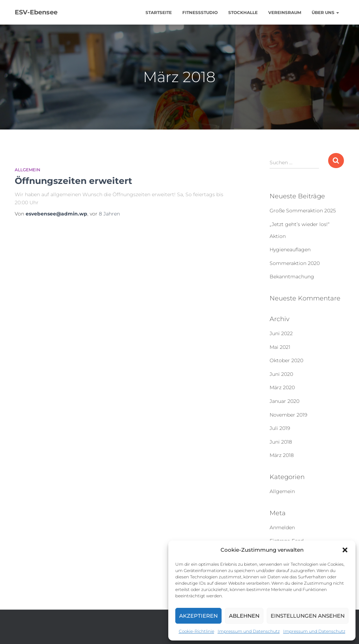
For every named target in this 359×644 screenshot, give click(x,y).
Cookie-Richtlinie (197, 631)
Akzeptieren (198, 616)
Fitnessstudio (200, 12)
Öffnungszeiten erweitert (73, 181)
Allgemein (28, 170)
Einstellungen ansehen (308, 616)
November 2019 (288, 415)
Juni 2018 (281, 442)
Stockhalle (243, 12)
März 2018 (282, 455)
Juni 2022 (281, 333)
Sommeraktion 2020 (295, 263)
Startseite (159, 12)
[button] (345, 550)
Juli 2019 (280, 428)
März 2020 (282, 387)
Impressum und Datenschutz (249, 631)
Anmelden (282, 527)
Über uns (325, 12)
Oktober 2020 (286, 360)
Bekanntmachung (292, 277)
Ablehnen (244, 616)
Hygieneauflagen (290, 250)
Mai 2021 (280, 347)
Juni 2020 (281, 374)
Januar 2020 (285, 401)
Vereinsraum (285, 12)
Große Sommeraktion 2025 (303, 211)
